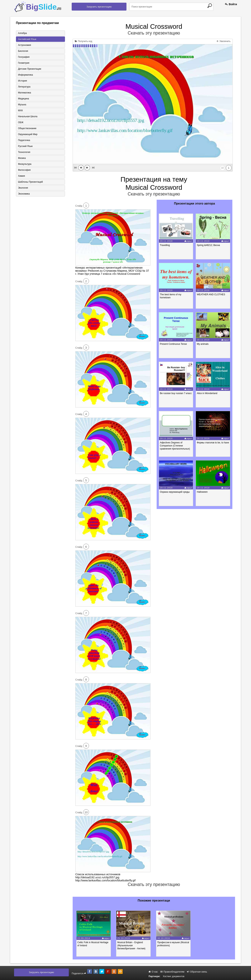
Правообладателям (172, 972)
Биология (23, 51)
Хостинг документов (174, 976)
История (23, 81)
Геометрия (24, 63)
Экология (23, 188)
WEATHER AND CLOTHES (211, 294)
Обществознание (27, 128)
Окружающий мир (28, 134)
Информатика (26, 75)
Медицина (24, 99)
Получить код (84, 41)
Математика (25, 93)
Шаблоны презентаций (30, 182)
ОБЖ (21, 122)
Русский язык (25, 146)
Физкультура (25, 164)
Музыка (22, 105)
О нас (153, 972)
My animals (203, 344)
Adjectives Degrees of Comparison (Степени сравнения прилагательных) (175, 446)
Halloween (202, 492)
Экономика (24, 194)
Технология (24, 152)
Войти (231, 4)
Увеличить (224, 41)
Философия (24, 170)
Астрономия (25, 45)
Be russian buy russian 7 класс (176, 393)
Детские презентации (30, 69)
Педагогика (24, 140)
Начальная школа (28, 116)
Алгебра (22, 33)
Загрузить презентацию (99, 7)
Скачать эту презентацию (154, 33)
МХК (20, 111)
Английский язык (27, 39)
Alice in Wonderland (207, 393)
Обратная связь (197, 972)
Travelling (165, 245)
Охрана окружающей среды (175, 492)
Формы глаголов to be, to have (213, 443)
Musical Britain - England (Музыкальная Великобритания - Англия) (131, 945)
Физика (22, 158)
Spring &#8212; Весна (208, 245)
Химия (22, 176)
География (24, 57)
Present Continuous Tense (173, 344)
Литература (24, 87)
